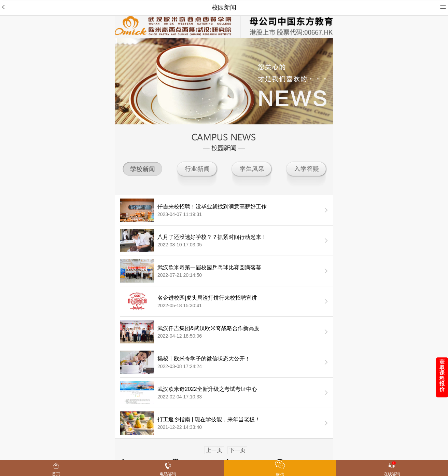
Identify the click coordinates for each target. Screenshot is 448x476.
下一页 (237, 450)
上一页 (214, 450)
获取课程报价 (442, 375)
